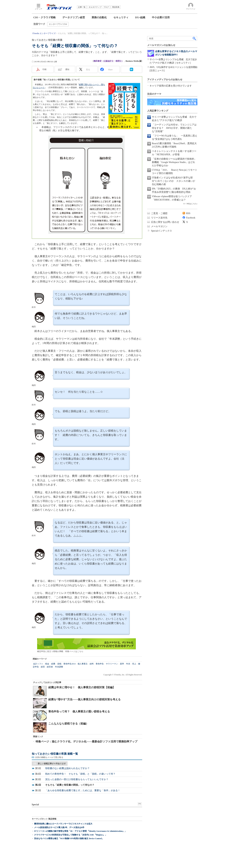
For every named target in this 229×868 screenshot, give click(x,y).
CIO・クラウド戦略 (45, 17)
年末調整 (59, 667)
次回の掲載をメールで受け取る (49, 757)
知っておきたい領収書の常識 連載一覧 (55, 754)
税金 (47, 664)
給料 (92, 664)
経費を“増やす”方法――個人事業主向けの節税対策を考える (84, 699)
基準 (122, 664)
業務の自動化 (99, 17)
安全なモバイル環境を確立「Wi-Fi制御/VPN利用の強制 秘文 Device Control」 (69, 838)
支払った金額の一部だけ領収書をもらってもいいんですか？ (77, 779)
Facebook (191, 218)
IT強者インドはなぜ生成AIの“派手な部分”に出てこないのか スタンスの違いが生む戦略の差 (173, 181)
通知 (67, 69)
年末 (128, 664)
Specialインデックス (162, 231)
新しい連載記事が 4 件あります (52, 764)
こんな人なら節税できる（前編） (68, 724)
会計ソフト (38, 664)
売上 (134, 664)
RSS (188, 213)
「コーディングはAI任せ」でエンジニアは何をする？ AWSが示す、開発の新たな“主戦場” (174, 128)
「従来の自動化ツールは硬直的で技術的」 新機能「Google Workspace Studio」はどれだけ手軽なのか (175, 162)
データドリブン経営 (74, 17)
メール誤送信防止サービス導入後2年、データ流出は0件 (59, 827)
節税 (59, 664)
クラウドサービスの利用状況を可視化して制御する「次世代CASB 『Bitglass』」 (71, 835)
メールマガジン (159, 226)
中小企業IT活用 (161, 17)
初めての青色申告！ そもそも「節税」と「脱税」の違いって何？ (80, 774)
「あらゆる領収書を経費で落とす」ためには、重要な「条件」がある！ (83, 790)
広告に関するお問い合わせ (165, 222)
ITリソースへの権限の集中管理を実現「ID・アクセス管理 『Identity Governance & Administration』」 (80, 831)
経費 (53, 664)
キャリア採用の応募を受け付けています (171, 86)
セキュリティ (121, 17)
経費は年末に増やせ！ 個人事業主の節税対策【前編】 (82, 687)
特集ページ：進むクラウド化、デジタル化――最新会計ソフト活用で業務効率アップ (86, 741)
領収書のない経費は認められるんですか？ (67, 768)
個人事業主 (83, 664)
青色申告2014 (69, 664)
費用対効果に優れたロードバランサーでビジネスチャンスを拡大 (63, 824)
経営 (43, 667)
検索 (195, 38)
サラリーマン (112, 664)
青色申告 (100, 664)
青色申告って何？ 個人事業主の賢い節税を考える (79, 711)
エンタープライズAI (58, 24)
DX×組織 (140, 17)
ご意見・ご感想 (159, 213)
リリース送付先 (159, 218)
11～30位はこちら (190, 204)
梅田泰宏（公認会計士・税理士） (109, 61)
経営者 (50, 667)
